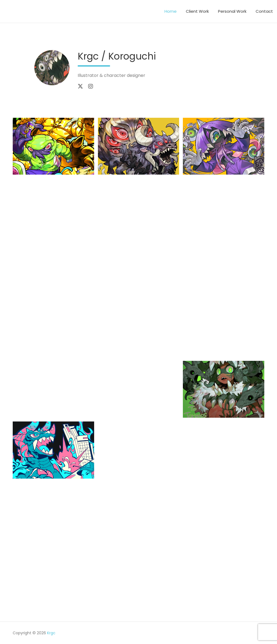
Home (171, 11)
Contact (264, 11)
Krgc (51, 633)
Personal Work (232, 11)
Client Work (197, 11)
